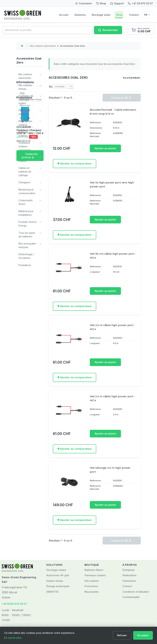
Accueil (64, 15)
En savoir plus (13, 638)
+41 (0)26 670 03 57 (14, 603)
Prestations (25, 264)
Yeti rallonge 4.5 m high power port (110, 470)
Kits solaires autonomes (43, 46)
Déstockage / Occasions (26, 255)
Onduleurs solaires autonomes (25, 146)
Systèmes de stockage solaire (26, 99)
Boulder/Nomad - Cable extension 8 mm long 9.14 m (113, 112)
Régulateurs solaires (25, 123)
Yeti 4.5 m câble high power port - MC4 (112, 327)
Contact (134, 15)
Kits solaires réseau (25, 87)
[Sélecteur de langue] (147, 15)
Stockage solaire (101, 15)
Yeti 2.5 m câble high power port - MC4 (112, 398)
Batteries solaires (23, 133)
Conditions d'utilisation (136, 592)
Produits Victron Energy (28, 223)
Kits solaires (92, 581)
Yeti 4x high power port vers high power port (112, 184)
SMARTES (52, 592)
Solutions (80, 15)
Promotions (24, 321)
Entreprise (129, 570)
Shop (119, 15)
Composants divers (26, 201)
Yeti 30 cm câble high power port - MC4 (113, 256)
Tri (51, 87)
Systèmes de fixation (26, 158)
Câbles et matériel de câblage (25, 171)
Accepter (143, 635)
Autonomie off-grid (58, 575)
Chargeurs (24, 182)
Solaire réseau (55, 581)
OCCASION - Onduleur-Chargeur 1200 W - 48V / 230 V (30, 353)
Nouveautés (92, 592)
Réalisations (130, 575)
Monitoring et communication (27, 191)
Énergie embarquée (58, 586)
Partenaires (129, 581)
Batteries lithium (94, 570)
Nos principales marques (27, 244)
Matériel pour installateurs (26, 212)
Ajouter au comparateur (76, 163)
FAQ (22, 284)
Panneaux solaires (24, 112)
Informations (25, 274)
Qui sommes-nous (30, 290)
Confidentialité (131, 597)
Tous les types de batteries (27, 233)
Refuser (122, 635)
